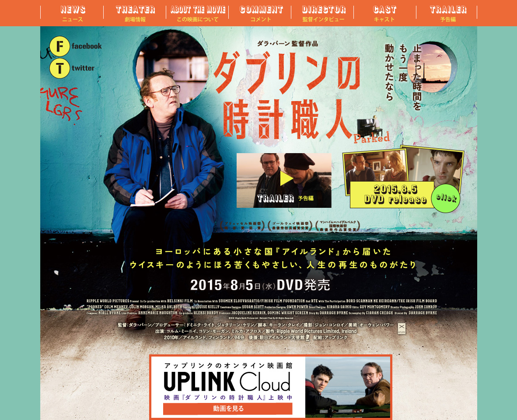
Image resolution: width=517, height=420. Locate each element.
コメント (259, 13)
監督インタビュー (321, 13)
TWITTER (76, 68)
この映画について (196, 13)
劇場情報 (134, 13)
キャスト (384, 13)
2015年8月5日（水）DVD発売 (403, 179)
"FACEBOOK (76, 46)
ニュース (71, 13)
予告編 (446, 13)
